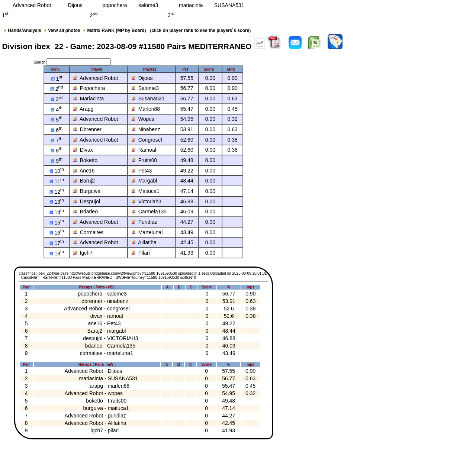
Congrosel (147, 140)
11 (57, 181)
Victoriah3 (147, 201)
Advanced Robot (96, 78)
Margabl (144, 181)
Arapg (83, 109)
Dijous (142, 78)
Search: (72, 62)
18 (57, 254)
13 (57, 202)
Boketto (85, 160)
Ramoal (144, 150)
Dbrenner (87, 129)
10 (57, 171)
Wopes (143, 119)
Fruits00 (144, 160)
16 (57, 233)
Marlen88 (146, 109)
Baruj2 (84, 181)
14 (57, 212)
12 (57, 192)
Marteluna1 (148, 232)
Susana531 (148, 99)
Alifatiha (144, 242)
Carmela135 (149, 212)
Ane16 (84, 171)
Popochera (89, 88)
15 (57, 223)
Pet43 (142, 171)
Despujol (87, 201)
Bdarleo (86, 212)
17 (57, 243)
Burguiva (87, 191)
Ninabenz (146, 129)
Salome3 (145, 88)
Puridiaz (144, 222)
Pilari (141, 253)
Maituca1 (146, 191)
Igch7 (83, 253)
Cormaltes (89, 232)
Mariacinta (89, 99)
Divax (83, 150)
